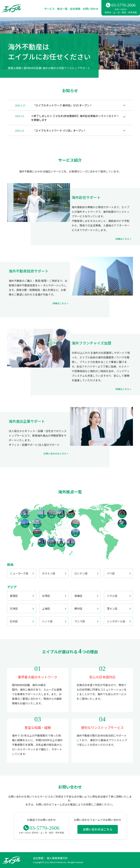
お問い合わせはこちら (98, 829)
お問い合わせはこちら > (56, 453)
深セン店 (112, 608)
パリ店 (111, 573)
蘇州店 (78, 608)
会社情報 (75, 9)
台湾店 (46, 596)
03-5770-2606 (123, 5)
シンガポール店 (116, 621)
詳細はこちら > (123, 239)
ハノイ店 (47, 621)
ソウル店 (112, 596)
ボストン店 (49, 573)
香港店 (14, 596)
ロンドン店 (81, 573)
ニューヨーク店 (19, 573)
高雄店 (78, 596)
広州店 (14, 621)
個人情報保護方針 (57, 858)
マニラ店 (80, 621)
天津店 (14, 608)
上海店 (46, 608)
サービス (49, 9)
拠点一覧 (62, 9)
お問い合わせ (91, 9)
